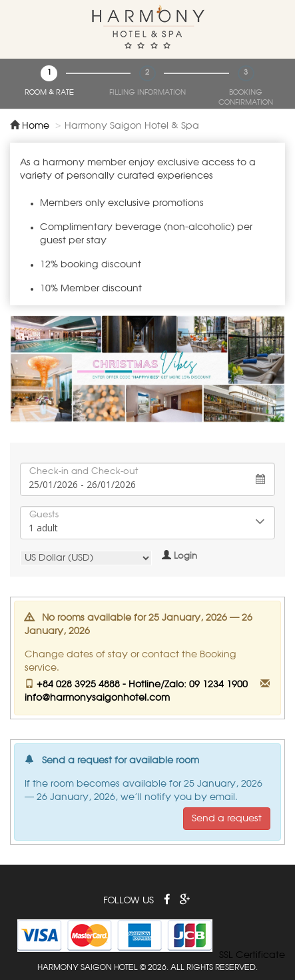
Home (36, 126)
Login (185, 556)
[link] (252, 935)
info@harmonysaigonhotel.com (97, 698)
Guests (44, 515)
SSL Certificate (252, 955)
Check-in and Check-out (84, 472)
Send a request (227, 819)
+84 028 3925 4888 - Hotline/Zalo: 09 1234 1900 (142, 685)
